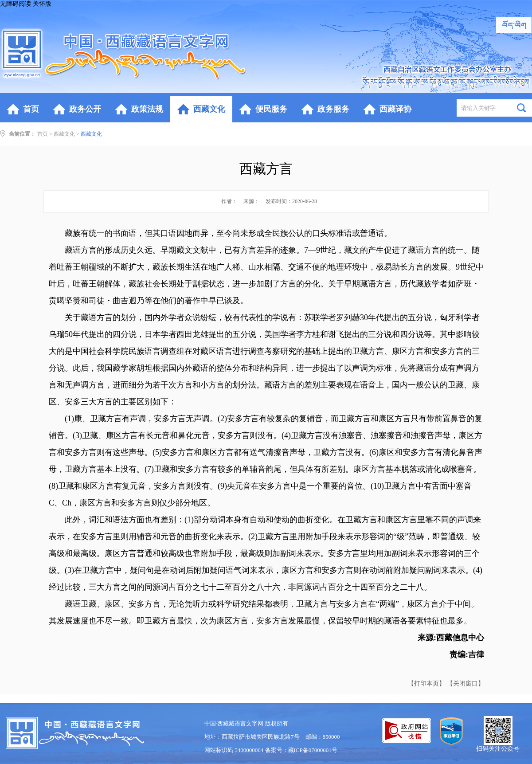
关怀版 (42, 4)
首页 (43, 134)
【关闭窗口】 (465, 684)
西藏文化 (64, 134)
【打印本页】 (426, 684)
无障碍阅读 (16, 4)
